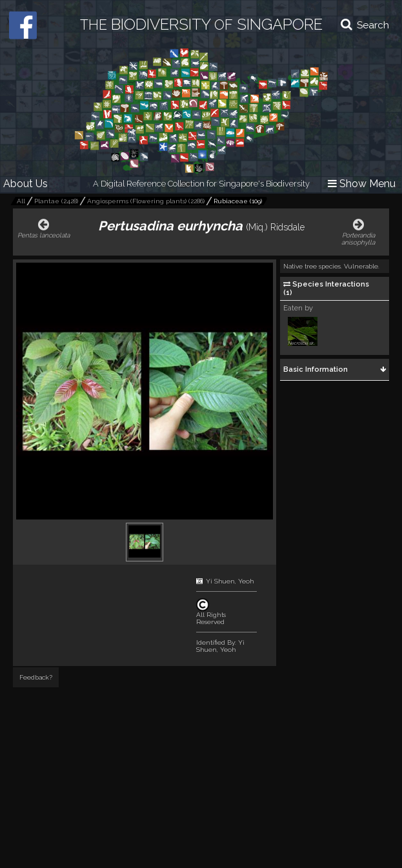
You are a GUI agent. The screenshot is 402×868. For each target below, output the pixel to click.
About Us (25, 184)
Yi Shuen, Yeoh (230, 581)
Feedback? (36, 677)
